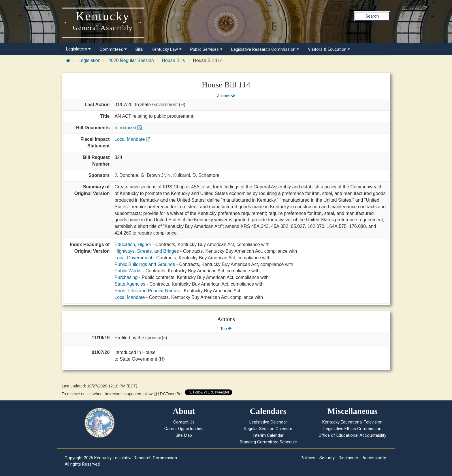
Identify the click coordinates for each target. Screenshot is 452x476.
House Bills (173, 60)
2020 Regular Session (131, 60)
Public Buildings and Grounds (145, 264)
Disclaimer (349, 458)
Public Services (206, 49)
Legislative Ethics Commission (352, 429)
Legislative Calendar (268, 422)
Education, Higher (133, 244)
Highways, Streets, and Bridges (147, 251)
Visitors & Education (329, 49)
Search (372, 16)
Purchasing (126, 277)
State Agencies (130, 284)
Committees (113, 49)
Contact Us (184, 422)
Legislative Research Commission (265, 49)
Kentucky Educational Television (352, 422)
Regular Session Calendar (268, 429)
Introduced (128, 128)
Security (327, 458)
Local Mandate (132, 139)
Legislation (90, 60)
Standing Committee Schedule (268, 442)
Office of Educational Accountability (352, 435)
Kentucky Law (167, 49)
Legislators (78, 49)
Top (226, 329)
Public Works (128, 271)
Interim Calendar (268, 435)
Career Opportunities (184, 429)
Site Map (184, 435)
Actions (226, 96)
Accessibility (374, 458)
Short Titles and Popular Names (147, 291)
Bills (139, 49)
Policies (308, 458)
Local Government (133, 258)
